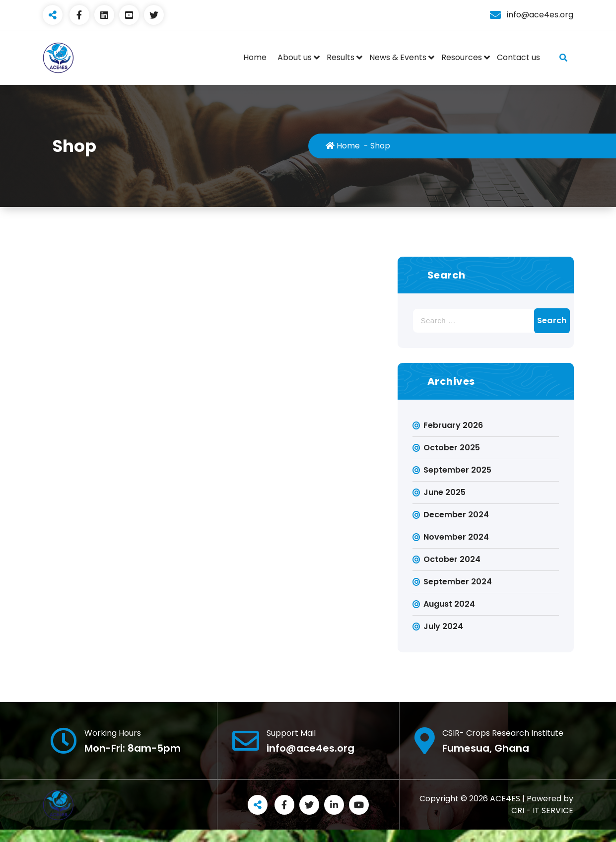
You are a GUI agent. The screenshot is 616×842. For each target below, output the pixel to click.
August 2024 (449, 604)
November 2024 (456, 537)
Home (255, 57)
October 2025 (452, 448)
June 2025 (445, 492)
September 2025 (457, 470)
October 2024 (452, 559)
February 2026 (453, 425)
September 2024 (458, 582)
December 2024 (456, 515)
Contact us (518, 57)
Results (341, 57)
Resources (462, 57)
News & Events (398, 57)
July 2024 (443, 626)
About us (295, 57)
